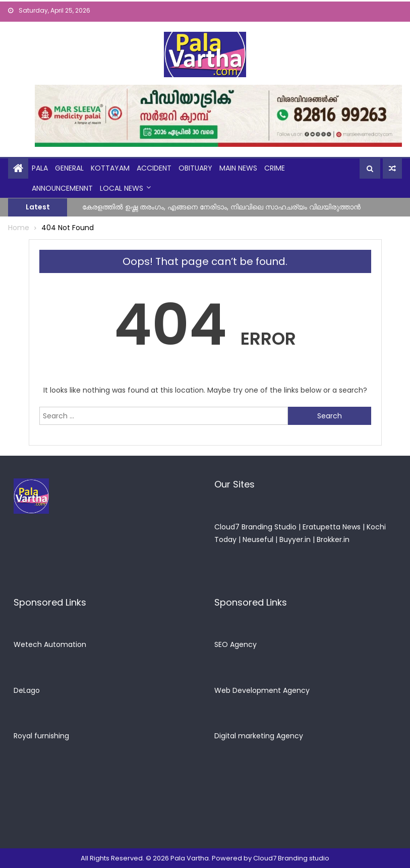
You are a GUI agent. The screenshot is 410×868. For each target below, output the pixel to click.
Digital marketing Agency (259, 736)
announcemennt (62, 188)
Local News (122, 188)
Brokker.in (333, 539)
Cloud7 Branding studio (291, 858)
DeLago (27, 690)
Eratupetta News (332, 527)
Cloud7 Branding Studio (255, 527)
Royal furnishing (41, 736)
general (69, 168)
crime (275, 168)
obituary (195, 168)
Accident (154, 168)
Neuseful (258, 539)
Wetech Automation (50, 644)
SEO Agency (236, 644)
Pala (40, 168)
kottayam (110, 168)
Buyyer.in (295, 539)
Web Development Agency (262, 690)
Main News (238, 168)
